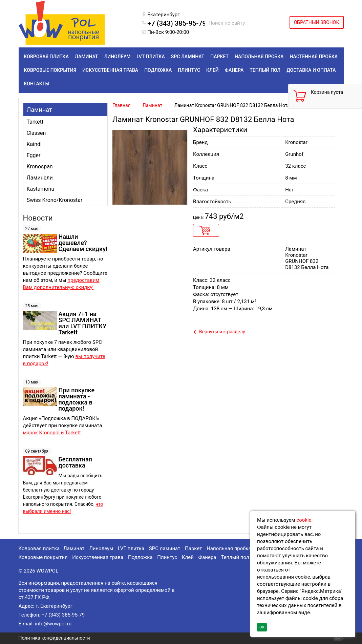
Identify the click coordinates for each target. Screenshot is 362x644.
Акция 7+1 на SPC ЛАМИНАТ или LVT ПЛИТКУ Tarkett (83, 323)
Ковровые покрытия (43, 557)
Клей (188, 557)
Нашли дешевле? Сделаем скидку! (83, 243)
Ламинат (39, 110)
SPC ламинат (165, 548)
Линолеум (101, 548)
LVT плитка (131, 548)
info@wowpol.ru (53, 624)
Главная (121, 105)
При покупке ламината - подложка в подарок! (77, 399)
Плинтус (167, 557)
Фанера (207, 557)
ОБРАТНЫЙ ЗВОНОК (317, 22)
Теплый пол (235, 557)
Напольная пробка (229, 548)
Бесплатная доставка (75, 462)
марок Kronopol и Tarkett (52, 433)
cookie (304, 520)
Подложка (140, 557)
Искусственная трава (98, 557)
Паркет (193, 548)
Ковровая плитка (39, 548)
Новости (38, 218)
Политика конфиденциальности (54, 638)
